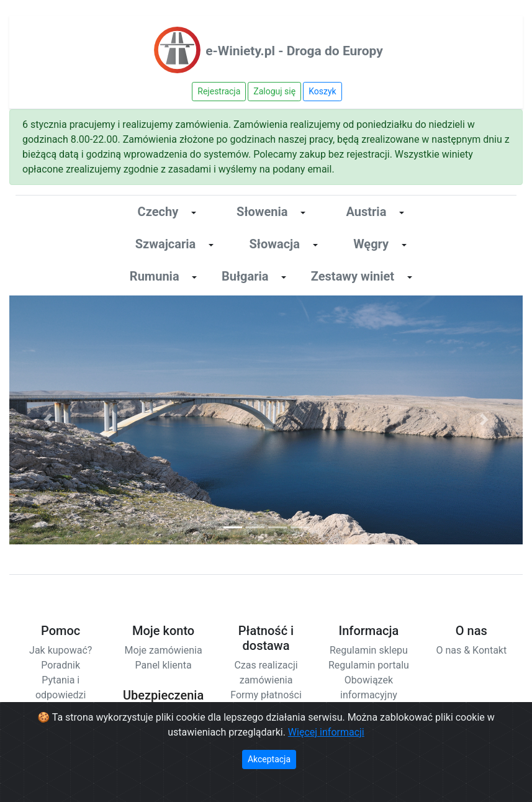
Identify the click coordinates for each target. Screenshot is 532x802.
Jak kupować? (61, 650)
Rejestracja (219, 91)
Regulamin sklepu (369, 650)
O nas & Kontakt (471, 650)
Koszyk (322, 91)
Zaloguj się (274, 91)
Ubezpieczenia (163, 695)
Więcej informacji (326, 732)
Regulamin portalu (369, 665)
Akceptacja (269, 759)
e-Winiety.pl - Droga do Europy (294, 51)
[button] (48, 420)
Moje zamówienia (164, 650)
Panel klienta (164, 665)
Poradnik (61, 665)
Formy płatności (266, 695)
